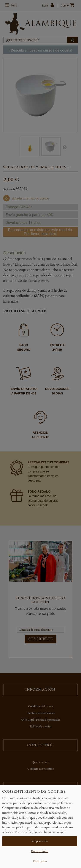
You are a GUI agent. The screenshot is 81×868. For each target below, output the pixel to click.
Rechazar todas (40, 851)
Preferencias (40, 861)
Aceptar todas (40, 841)
